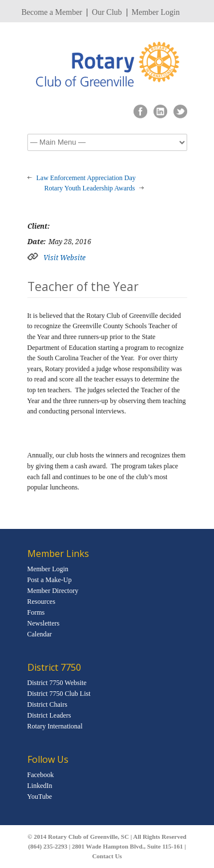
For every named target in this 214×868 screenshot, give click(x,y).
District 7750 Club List (59, 694)
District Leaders (49, 715)
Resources (41, 602)
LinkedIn (40, 786)
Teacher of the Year (83, 286)
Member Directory (53, 591)
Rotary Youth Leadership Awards (90, 188)
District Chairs (47, 704)
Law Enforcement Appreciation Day (86, 178)
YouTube (40, 797)
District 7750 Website (57, 683)
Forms (36, 612)
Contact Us (107, 856)
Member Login (156, 13)
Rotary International (55, 726)
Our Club (107, 13)
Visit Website (64, 258)
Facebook (41, 775)
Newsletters (44, 623)
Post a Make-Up (50, 580)
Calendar (40, 634)
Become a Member (52, 13)
